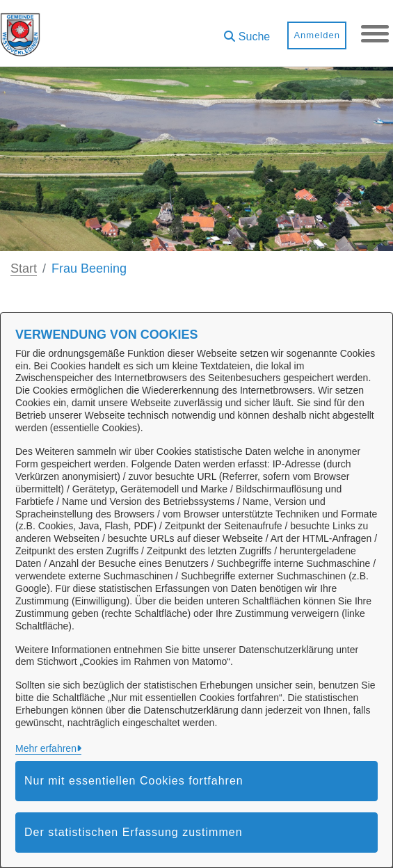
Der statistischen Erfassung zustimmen (134, 832)
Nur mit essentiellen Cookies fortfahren (134, 781)
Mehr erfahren (46, 748)
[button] (247, 32)
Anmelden (317, 35)
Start (24, 268)
